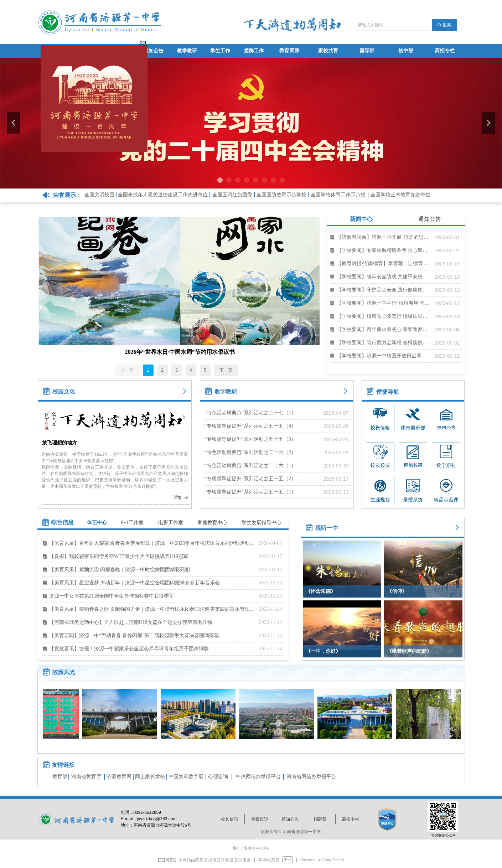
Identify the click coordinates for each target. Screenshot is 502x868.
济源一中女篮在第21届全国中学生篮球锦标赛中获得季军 (112, 596)
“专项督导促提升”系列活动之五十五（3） (250, 439)
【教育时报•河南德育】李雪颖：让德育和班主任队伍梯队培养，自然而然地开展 (384, 263)
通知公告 (430, 219)
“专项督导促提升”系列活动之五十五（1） (250, 492)
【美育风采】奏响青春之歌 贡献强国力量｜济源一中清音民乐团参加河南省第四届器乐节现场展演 (152, 609)
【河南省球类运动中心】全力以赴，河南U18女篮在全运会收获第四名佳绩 (131, 622)
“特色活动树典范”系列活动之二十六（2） (250, 452)
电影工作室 (171, 523)
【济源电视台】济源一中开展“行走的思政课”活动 (384, 237)
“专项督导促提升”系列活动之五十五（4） (250, 426)
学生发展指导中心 (262, 523)
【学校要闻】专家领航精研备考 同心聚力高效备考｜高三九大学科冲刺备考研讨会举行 (384, 250)
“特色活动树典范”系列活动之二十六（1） (250, 466)
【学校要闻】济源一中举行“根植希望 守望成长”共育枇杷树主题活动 (384, 303)
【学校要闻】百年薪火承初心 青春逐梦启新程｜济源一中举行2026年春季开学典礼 (384, 329)
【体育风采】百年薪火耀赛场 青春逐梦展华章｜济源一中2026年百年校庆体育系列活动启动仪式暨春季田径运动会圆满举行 (152, 543)
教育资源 (289, 50)
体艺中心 (97, 523)
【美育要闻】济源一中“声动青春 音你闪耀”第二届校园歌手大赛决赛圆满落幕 (134, 635)
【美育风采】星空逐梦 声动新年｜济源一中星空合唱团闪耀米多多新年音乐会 (135, 583)
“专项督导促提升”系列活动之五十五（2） (250, 479)
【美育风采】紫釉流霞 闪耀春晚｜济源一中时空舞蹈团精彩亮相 (120, 570)
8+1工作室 (133, 523)
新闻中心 (361, 219)
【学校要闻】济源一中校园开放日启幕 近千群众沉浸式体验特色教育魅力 (384, 356)
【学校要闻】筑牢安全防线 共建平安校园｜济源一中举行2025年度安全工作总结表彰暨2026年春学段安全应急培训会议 (384, 277)
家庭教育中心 (212, 523)
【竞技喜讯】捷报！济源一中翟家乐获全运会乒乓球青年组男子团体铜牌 (129, 649)
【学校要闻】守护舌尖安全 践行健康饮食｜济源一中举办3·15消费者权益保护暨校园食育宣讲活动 (384, 290)
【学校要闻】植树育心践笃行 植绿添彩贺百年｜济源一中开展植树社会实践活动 (384, 316)
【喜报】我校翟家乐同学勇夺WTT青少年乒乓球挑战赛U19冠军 (119, 556)
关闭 (141, 41)
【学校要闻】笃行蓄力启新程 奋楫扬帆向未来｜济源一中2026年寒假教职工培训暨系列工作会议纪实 (384, 343)
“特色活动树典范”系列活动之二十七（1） (250, 413)
